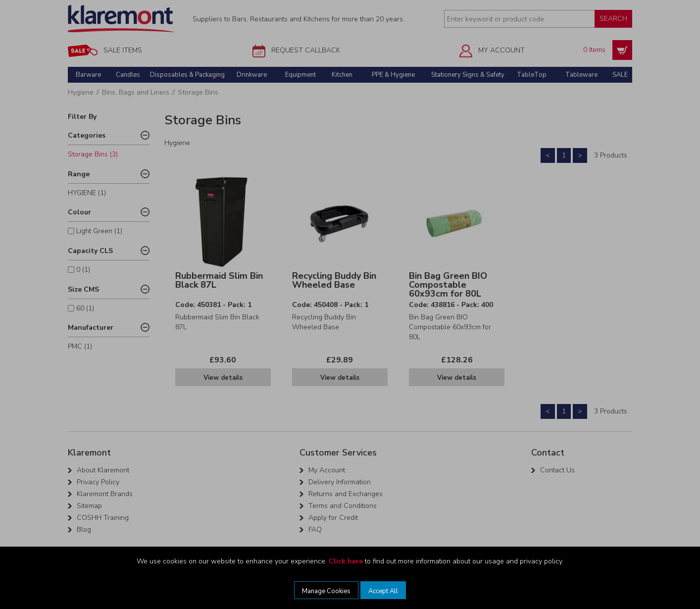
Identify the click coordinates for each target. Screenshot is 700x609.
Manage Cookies (326, 591)
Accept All (383, 591)
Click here (346, 561)
